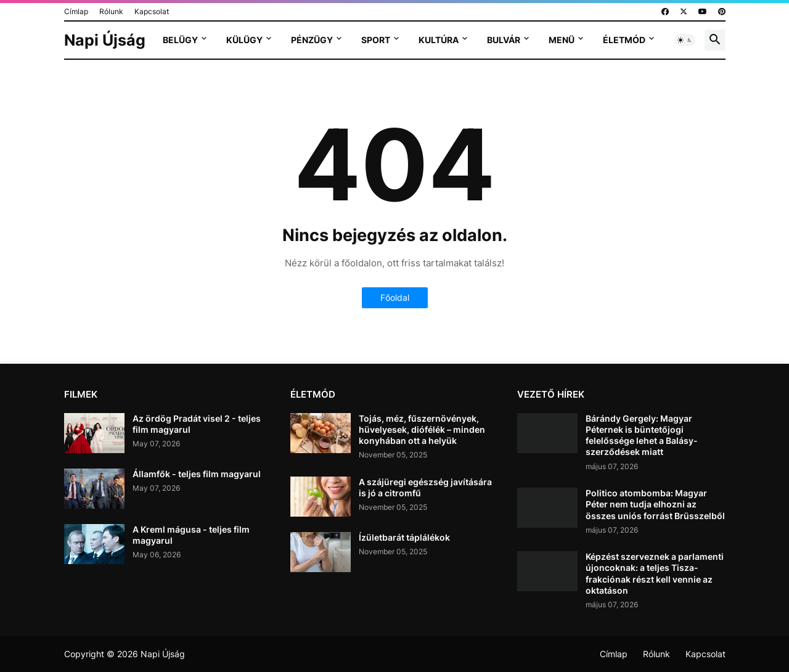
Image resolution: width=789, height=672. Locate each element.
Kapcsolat (152, 11)
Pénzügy (312, 40)
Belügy (180, 40)
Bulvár (504, 40)
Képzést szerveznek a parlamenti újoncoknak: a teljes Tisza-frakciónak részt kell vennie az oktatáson (655, 573)
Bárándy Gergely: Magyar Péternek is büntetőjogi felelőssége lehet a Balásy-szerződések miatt (642, 435)
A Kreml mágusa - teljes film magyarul (191, 535)
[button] (685, 40)
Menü (562, 40)
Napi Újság (105, 40)
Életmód (624, 40)
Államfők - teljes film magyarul (197, 474)
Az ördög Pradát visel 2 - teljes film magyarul (197, 424)
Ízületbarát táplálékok (404, 537)
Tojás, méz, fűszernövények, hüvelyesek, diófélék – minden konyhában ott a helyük (422, 429)
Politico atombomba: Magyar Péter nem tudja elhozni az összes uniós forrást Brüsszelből (655, 504)
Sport (376, 40)
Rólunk (111, 11)
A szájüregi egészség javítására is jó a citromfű (425, 487)
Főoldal (395, 297)
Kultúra (439, 40)
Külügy (244, 40)
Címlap (76, 11)
